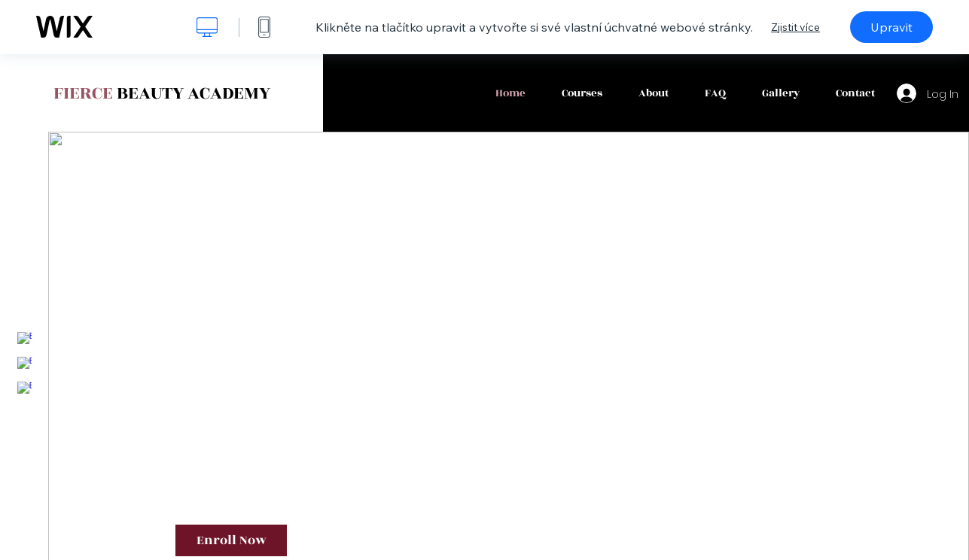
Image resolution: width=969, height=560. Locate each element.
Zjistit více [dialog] (795, 27)
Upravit (891, 27)
